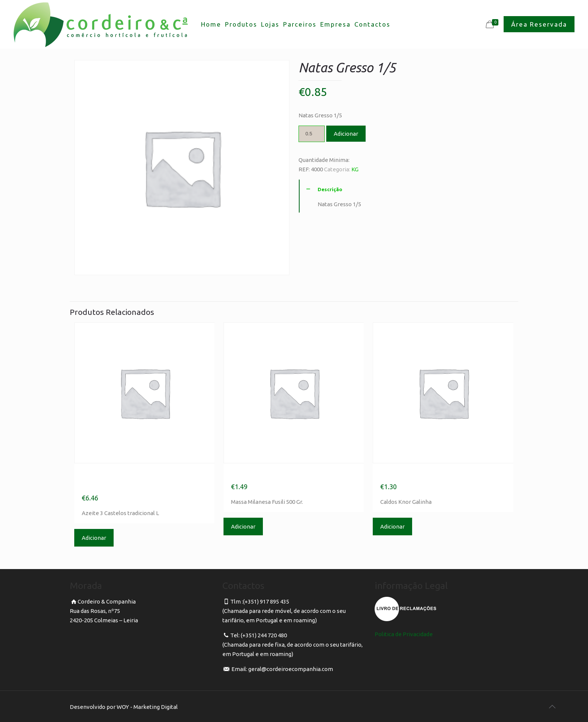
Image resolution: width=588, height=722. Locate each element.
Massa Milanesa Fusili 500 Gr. (292, 475)
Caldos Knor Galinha (422, 475)
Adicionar (346, 134)
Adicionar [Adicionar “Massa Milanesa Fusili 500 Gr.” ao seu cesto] (243, 527)
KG (355, 169)
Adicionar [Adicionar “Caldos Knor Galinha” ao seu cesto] (392, 527)
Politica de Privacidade (404, 634)
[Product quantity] (312, 134)
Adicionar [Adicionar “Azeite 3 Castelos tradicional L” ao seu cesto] (94, 538)
